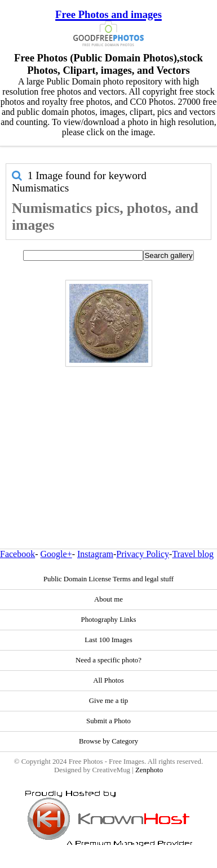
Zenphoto (149, 770)
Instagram (95, 554)
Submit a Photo (108, 721)
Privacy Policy (143, 554)
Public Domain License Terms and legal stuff (108, 579)
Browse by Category (108, 741)
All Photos (108, 680)
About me (108, 599)
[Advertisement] (106, 433)
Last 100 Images (108, 640)
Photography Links (109, 620)
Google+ (56, 554)
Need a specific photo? (108, 660)
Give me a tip (108, 701)
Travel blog (193, 554)
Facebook (17, 554)
